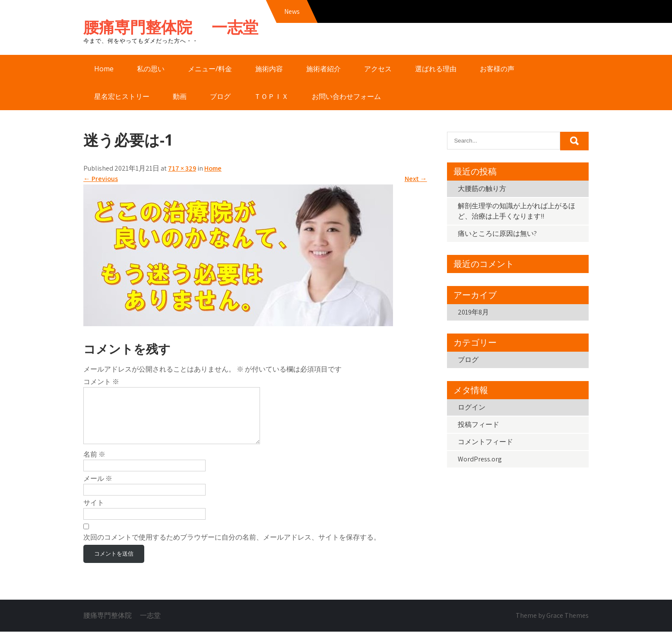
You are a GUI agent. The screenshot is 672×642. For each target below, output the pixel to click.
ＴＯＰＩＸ (271, 96)
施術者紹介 (323, 69)
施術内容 (269, 69)
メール (98, 489)
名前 (94, 465)
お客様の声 (497, 69)
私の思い (151, 69)
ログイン (472, 407)
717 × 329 (182, 168)
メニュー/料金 (210, 69)
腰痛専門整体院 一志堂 (171, 27)
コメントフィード (485, 442)
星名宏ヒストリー (122, 96)
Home (104, 69)
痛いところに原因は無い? (497, 234)
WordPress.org (480, 459)
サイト (94, 513)
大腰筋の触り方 (482, 189)
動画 (180, 96)
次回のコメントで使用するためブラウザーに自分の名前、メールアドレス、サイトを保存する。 (232, 548)
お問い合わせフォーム (346, 96)
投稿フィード (479, 424)
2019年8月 (473, 312)
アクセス (378, 69)
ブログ (220, 96)
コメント (101, 382)
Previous (101, 179)
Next (416, 179)
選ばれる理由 (436, 69)
